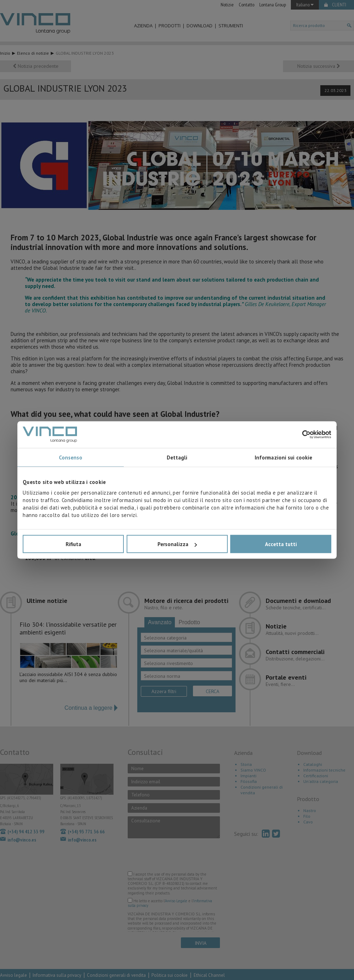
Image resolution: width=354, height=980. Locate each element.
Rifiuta (73, 544)
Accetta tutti (281, 544)
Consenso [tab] (71, 457)
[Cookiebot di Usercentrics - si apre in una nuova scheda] (300, 435)
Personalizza (177, 544)
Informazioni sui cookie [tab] (283, 457)
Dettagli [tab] (177, 457)
